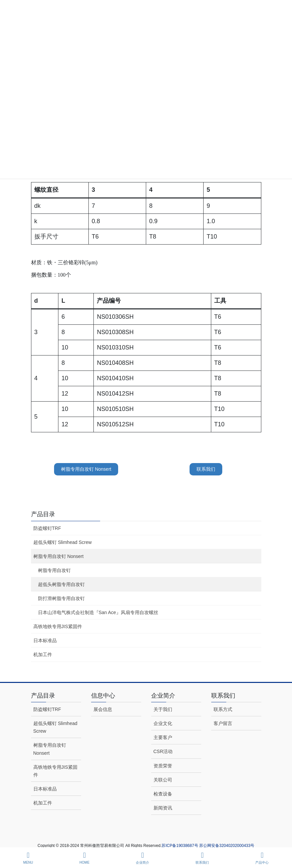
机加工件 (43, 655)
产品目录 (43, 514)
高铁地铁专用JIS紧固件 (58, 626)
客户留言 (223, 723)
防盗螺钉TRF (47, 528)
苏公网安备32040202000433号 (227, 846)
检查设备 (163, 794)
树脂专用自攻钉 (54, 570)
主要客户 (163, 737)
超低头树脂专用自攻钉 (61, 584)
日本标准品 (45, 640)
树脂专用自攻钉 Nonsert (86, 469)
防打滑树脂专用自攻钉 (61, 598)
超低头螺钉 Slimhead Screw (63, 542)
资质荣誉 (163, 766)
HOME (84, 858)
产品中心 (262, 858)
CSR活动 (163, 751)
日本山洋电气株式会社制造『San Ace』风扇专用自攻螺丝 (98, 612)
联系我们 (206, 469)
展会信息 (103, 709)
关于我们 (163, 709)
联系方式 (223, 709)
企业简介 (142, 858)
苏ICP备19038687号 (180, 846)
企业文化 (163, 723)
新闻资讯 (163, 808)
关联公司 (163, 780)
